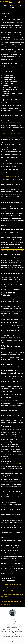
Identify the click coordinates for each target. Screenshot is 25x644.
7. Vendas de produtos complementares (9, 85)
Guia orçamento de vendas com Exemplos (12, 584)
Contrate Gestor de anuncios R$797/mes (13, 134)
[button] (19, 2)
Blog (2, 11)
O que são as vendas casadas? (11, 68)
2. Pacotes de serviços (9, 74)
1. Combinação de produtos (10, 72)
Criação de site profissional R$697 (13, 176)
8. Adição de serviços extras (11, 87)
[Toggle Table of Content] (21, 66)
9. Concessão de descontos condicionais (11, 90)
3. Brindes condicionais (9, 76)
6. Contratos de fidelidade (10, 82)
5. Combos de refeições (9, 80)
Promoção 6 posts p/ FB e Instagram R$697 (13, 251)
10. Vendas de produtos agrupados (13, 93)
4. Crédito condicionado (9, 78)
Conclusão (6, 95)
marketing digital (16, 464)
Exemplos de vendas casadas (11, 70)
